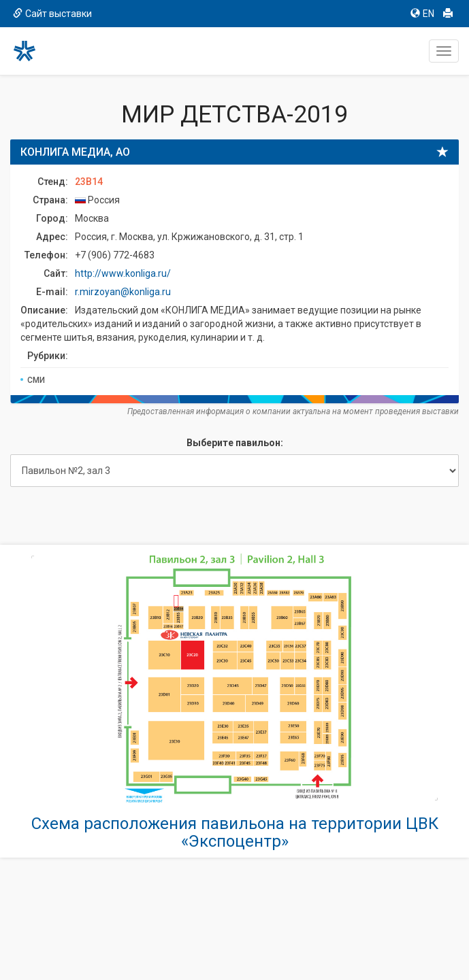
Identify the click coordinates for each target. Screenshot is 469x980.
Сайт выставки (52, 14)
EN (422, 14)
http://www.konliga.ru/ (123, 273)
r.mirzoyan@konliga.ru (123, 292)
